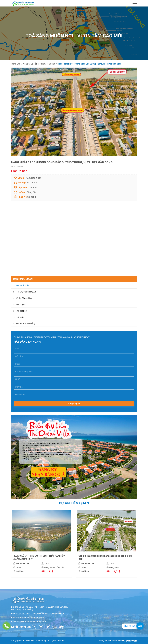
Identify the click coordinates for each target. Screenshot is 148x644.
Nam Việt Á (21, 304)
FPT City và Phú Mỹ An (26, 292)
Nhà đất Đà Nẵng (31, 64)
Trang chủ (16, 64)
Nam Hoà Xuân (48, 64)
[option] (74, 112)
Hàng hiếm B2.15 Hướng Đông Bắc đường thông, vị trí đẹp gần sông (89, 64)
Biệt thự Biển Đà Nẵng (25, 324)
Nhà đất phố (21, 311)
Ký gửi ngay (74, 404)
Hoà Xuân (20, 317)
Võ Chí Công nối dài (24, 298)
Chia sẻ (15, 275)
